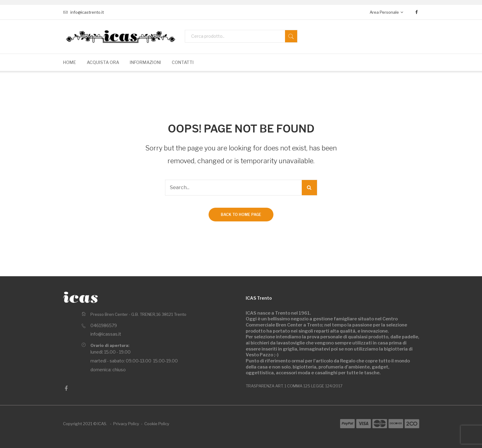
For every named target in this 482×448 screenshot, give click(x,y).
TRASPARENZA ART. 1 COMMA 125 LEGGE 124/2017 (294, 386)
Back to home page (241, 215)
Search (291, 36)
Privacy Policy (126, 424)
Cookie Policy (157, 424)
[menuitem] (70, 62)
